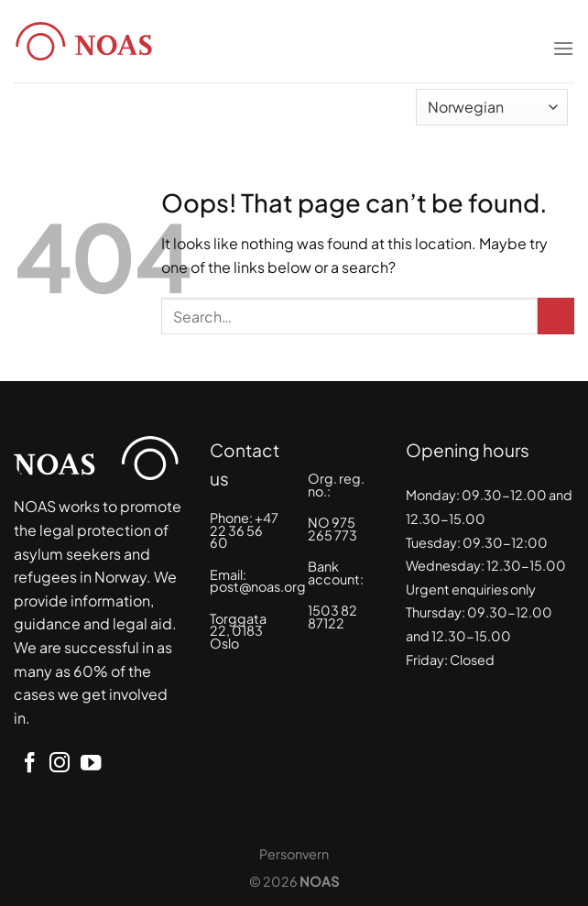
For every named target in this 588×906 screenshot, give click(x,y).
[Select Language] (492, 107)
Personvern (294, 854)
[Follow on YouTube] (91, 764)
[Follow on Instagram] (60, 764)
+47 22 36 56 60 (244, 530)
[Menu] (563, 37)
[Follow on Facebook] (29, 764)
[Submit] (556, 316)
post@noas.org (258, 586)
